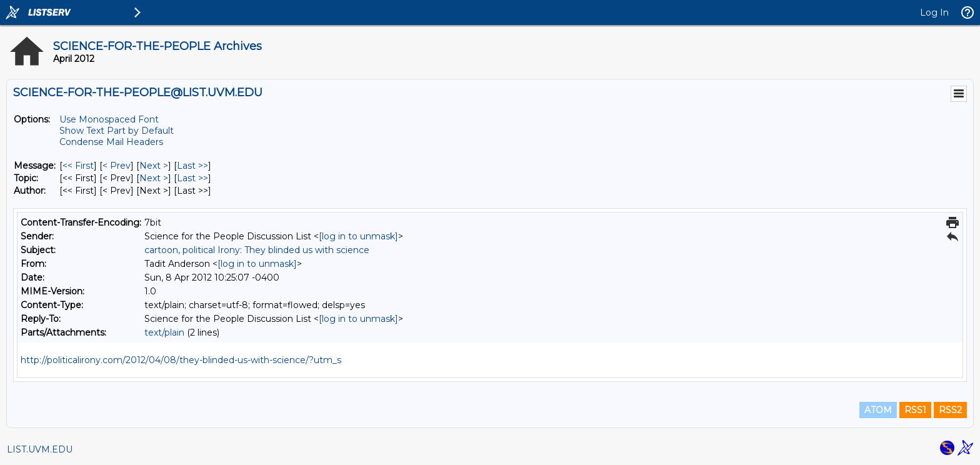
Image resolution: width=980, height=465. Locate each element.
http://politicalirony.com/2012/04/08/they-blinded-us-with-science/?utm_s (181, 360)
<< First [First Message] (78, 166)
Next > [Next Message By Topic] (154, 178)
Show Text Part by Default (117, 131)
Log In (934, 12)
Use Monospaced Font (109, 119)
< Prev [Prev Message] (117, 166)
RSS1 (915, 410)
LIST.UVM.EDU (40, 449)
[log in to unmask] (358, 236)
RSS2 (950, 410)
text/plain (164, 332)
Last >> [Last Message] (192, 166)
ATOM (878, 410)
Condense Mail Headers (111, 142)
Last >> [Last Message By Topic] (192, 178)
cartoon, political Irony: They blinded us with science (257, 250)
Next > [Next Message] (154, 166)
